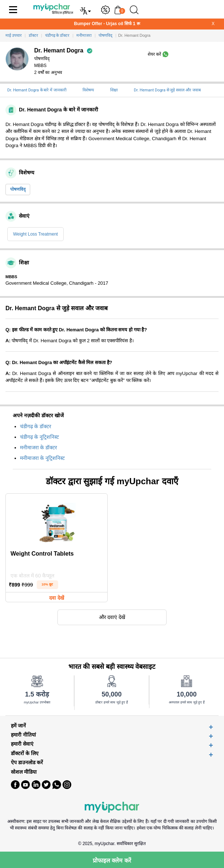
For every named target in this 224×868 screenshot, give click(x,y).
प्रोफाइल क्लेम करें (112, 861)
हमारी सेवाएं (22, 744)
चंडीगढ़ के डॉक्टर (36, 426)
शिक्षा (114, 90)
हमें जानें (18, 726)
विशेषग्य (88, 90)
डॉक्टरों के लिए (25, 753)
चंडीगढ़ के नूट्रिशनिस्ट (39, 437)
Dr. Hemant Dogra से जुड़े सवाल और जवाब (167, 90)
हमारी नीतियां (23, 735)
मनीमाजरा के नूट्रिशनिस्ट (42, 458)
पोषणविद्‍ (18, 189)
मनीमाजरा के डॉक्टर (39, 447)
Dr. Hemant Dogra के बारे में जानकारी (37, 90)
